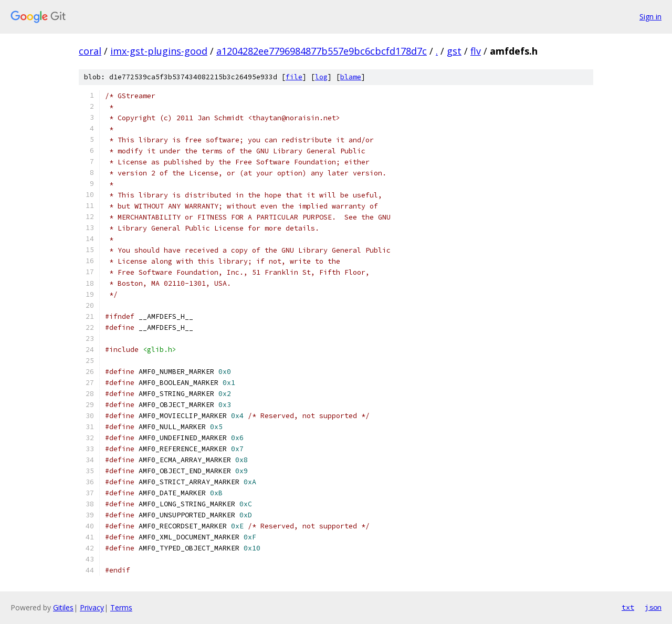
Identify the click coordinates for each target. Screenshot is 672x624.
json (653, 607)
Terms (121, 607)
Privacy (92, 607)
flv (476, 51)
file (294, 77)
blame (351, 77)
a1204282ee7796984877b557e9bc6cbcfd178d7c (322, 51)
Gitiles (63, 607)
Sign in (650, 17)
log (321, 77)
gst (454, 51)
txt (628, 607)
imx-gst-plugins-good (159, 51)
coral (90, 51)
